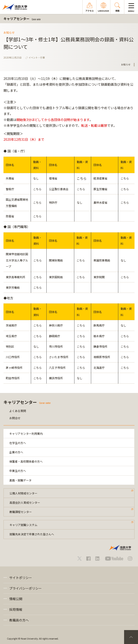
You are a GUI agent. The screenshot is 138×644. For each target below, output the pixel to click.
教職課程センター (21, 512)
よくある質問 (18, 411)
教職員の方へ (19, 620)
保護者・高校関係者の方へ (26, 461)
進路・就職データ (20, 480)
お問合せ (15, 418)
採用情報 (16, 609)
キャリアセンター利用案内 (26, 433)
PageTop (131, 637)
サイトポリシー (21, 578)
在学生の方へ (18, 443)
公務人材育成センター (23, 493)
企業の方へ (16, 452)
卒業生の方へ (18, 471)
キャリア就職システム (23, 525)
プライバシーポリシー (26, 588)
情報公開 (16, 599)
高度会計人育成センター (25, 502)
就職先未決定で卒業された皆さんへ (32, 534)
